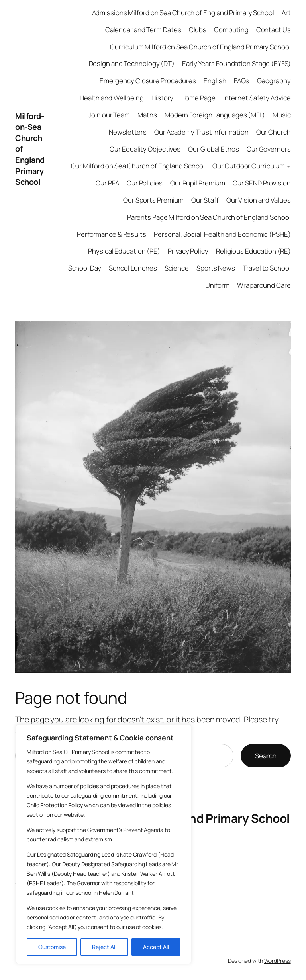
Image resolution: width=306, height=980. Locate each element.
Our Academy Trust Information (201, 132)
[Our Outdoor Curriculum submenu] (288, 166)
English (215, 81)
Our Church (274, 132)
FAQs (242, 81)
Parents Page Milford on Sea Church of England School (209, 217)
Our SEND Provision (262, 183)
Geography (274, 81)
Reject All (104, 947)
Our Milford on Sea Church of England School (138, 166)
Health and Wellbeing (112, 98)
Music (282, 115)
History (162, 98)
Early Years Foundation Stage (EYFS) (236, 63)
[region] (104, 844)
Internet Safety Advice (257, 98)
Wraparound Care (264, 285)
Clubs (198, 30)
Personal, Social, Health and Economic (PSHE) (222, 234)
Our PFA (107, 183)
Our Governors (269, 149)
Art (286, 13)
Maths (147, 115)
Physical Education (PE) (124, 251)
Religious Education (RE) (253, 251)
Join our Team (109, 115)
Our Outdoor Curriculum (249, 166)
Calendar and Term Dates (143, 30)
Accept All (156, 947)
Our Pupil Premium (198, 183)
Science (177, 268)
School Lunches (133, 268)
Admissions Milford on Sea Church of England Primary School (183, 13)
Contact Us (274, 30)
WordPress (278, 961)
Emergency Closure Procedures (148, 81)
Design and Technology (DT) (132, 63)
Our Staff (205, 200)
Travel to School (267, 268)
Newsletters (128, 132)
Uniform (217, 285)
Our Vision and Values (259, 200)
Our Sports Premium (153, 200)
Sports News (216, 268)
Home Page (198, 98)
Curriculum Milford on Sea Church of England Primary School (200, 47)
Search (266, 756)
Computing (231, 30)
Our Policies (145, 183)
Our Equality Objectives (145, 149)
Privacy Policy (188, 251)
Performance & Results (112, 234)
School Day (85, 268)
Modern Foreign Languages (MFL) (215, 115)
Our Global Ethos (213, 149)
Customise (52, 947)
